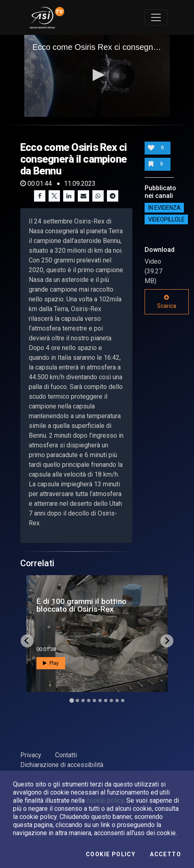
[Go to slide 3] (83, 700)
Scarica (167, 302)
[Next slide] (167, 641)
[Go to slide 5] (94, 700)
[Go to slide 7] (106, 700)
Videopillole (166, 219)
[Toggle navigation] (156, 17)
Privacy (31, 755)
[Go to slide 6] (100, 700)
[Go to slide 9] (117, 700)
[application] (97, 76)
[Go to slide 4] (89, 700)
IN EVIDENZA (164, 208)
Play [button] (51, 663)
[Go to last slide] (27, 641)
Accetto (165, 854)
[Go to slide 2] (77, 700)
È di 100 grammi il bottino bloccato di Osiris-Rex (81, 605)
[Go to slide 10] (123, 700)
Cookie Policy (111, 854)
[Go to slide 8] (111, 700)
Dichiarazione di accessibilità (62, 765)
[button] (97, 75)
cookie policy (105, 800)
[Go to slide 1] (71, 700)
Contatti (66, 755)
